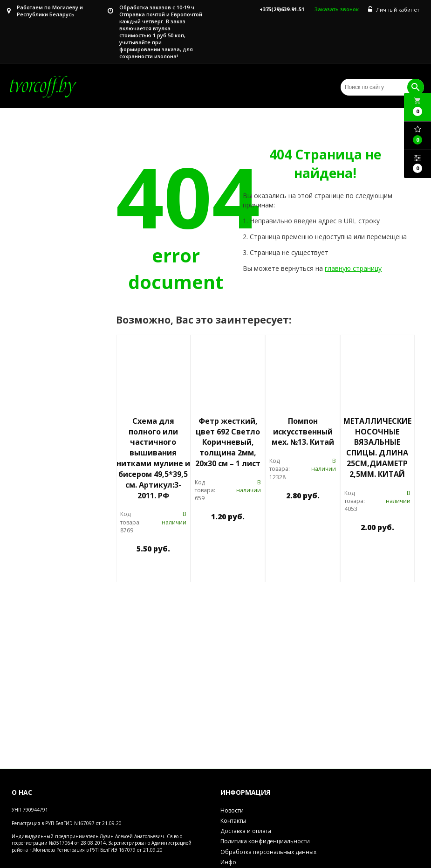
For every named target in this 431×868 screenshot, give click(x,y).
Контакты (233, 821)
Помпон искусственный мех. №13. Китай (303, 432)
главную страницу (353, 268)
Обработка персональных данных (268, 852)
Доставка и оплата (246, 831)
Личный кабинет (394, 10)
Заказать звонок (337, 9)
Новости (232, 810)
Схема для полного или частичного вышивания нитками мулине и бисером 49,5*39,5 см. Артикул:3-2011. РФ (153, 458)
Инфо (228, 862)
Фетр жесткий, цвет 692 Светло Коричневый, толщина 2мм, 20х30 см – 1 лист (228, 442)
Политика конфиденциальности (265, 841)
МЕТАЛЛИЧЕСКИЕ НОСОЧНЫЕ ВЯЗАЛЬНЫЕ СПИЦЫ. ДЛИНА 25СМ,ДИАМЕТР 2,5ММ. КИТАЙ (377, 448)
